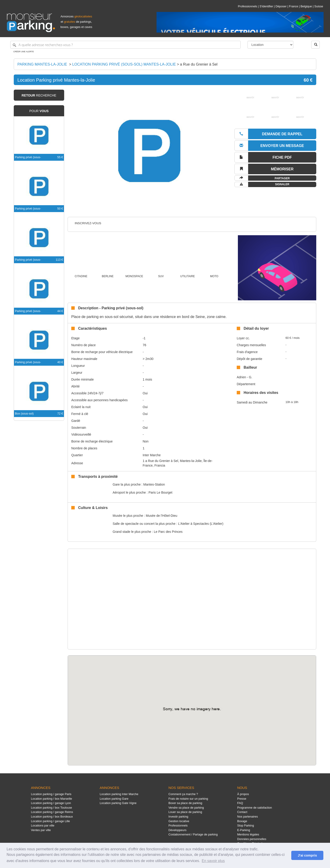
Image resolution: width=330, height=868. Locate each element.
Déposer (281, 6)
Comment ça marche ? (183, 794)
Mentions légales (248, 834)
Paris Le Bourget (160, 492)
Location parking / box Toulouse (51, 808)
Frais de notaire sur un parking (188, 799)
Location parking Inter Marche (119, 794)
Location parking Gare (114, 799)
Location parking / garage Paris (51, 794)
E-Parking (244, 830)
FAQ (240, 803)
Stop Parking (246, 825)
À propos (243, 794)
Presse (242, 799)
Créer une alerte (24, 52)
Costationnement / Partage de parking (193, 834)
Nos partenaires (247, 817)
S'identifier (266, 6)
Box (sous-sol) (24, 413)
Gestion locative (179, 821)
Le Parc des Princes (168, 532)
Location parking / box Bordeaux (52, 817)
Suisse (319, 6)
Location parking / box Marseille (51, 799)
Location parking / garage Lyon (51, 803)
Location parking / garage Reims (52, 812)
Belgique (306, 6)
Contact (242, 812)
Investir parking (178, 817)
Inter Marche (152, 455)
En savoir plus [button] (213, 861)
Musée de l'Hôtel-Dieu (161, 516)
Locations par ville (43, 825)
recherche (39, 95)
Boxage (242, 821)
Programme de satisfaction (255, 808)
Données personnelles (252, 839)
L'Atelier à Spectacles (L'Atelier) (201, 524)
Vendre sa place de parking (186, 808)
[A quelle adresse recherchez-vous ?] (125, 45)
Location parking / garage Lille (50, 821)
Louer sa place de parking (185, 812)
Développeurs (177, 830)
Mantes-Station (154, 484)
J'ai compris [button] (307, 855)
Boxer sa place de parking (185, 803)
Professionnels (247, 6)
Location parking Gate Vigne (118, 803)
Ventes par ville (41, 830)
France (294, 6)
